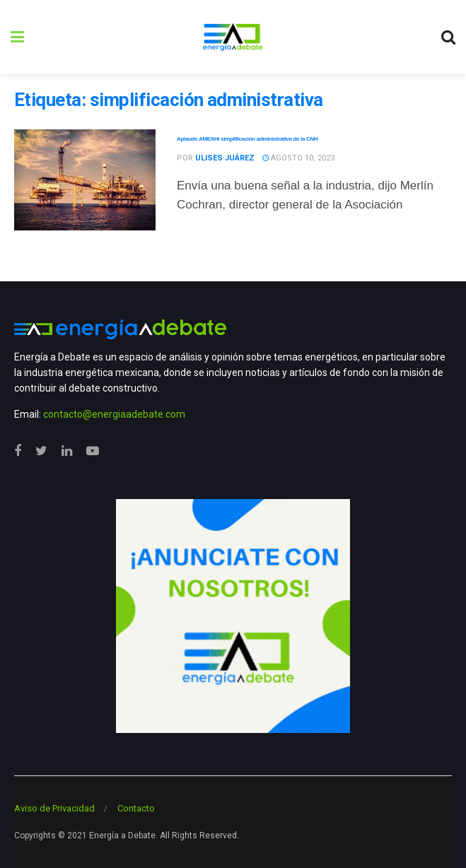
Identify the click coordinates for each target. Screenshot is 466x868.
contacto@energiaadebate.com (114, 414)
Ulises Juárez (225, 158)
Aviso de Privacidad (54, 808)
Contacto (136, 808)
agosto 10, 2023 (298, 158)
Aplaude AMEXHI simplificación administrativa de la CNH (247, 139)
